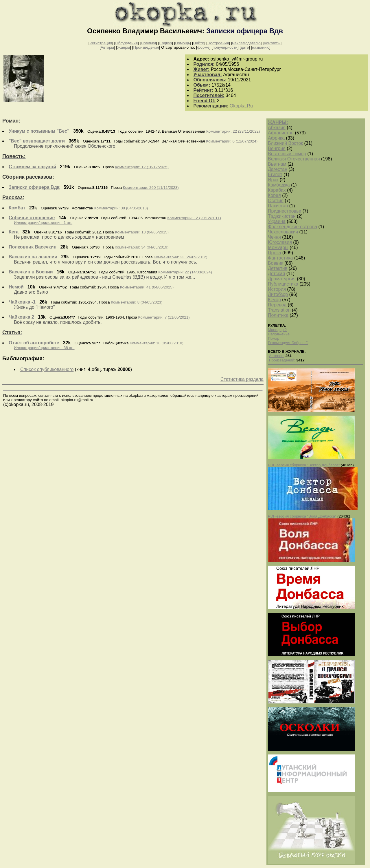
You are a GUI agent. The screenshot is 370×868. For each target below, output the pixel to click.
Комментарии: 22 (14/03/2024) (185, 272)
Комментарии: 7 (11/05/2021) (164, 317)
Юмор (274, 300)
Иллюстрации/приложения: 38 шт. (44, 348)
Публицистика (283, 284)
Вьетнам (277, 164)
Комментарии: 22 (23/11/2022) (233, 131)
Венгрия (277, 148)
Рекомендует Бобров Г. (288, 343)
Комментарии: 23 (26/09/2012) (180, 257)
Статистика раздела (242, 379)
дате (245, 47)
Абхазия (277, 128)
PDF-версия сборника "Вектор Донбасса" (304, 465)
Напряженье (279, 334)
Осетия (276, 201)
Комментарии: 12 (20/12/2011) (194, 218)
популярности (225, 47)
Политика (278, 315)
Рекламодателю (246, 43)
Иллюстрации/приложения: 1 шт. (43, 223)
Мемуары (278, 247)
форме (203, 47)
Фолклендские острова (292, 227)
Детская (276, 274)
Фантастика (280, 258)
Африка (276, 138)
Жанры (124, 47)
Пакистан (278, 206)
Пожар (274, 338)
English (165, 43)
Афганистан (281, 133)
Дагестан (278, 169)
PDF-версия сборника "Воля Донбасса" (302, 516)
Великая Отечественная (294, 159)
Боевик (276, 263)
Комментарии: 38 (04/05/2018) (121, 208)
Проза (274, 253)
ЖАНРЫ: (278, 122)
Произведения (146, 47)
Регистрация (101, 43)
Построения (218, 43)
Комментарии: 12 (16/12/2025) (142, 167)
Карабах (277, 190)
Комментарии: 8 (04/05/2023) (137, 302)
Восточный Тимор (287, 154)
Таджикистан (282, 216)
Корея (274, 195)
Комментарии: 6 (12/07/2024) (232, 141)
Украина (277, 221)
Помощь (182, 43)
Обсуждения (126, 43)
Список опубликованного (47, 369)
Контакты (272, 43)
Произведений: (282, 360)
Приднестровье (285, 211)
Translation (279, 310)
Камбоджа (279, 185)
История (277, 289)
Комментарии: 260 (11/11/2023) (151, 188)
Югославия (280, 242)
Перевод (277, 305)
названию (261, 47)
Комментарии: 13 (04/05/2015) (142, 232)
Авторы (107, 47)
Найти (199, 43)
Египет (275, 174)
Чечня (274, 237)
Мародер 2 (277, 330)
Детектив (278, 268)
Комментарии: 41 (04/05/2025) (147, 287)
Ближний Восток (285, 143)
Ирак (273, 180)
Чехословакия (283, 232)
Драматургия (282, 279)
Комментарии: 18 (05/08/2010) (156, 343)
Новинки (148, 43)
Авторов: (277, 356)
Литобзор (278, 294)
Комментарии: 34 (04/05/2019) (142, 247)
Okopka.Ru (241, 106)
